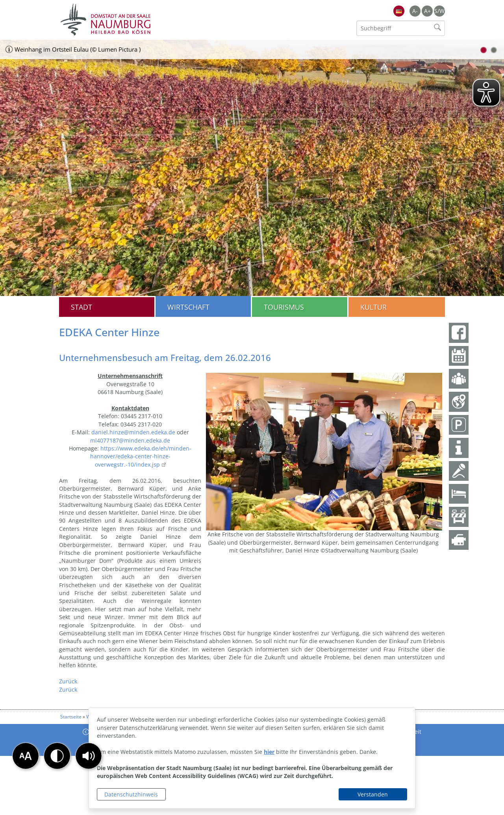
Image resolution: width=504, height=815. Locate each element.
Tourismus (284, 307)
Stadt (82, 307)
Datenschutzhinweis (131, 794)
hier (269, 752)
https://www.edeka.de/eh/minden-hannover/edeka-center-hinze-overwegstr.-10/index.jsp (141, 456)
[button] (89, 756)
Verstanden (373, 794)
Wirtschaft (188, 307)
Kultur (373, 307)
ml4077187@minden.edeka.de (130, 440)
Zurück (68, 681)
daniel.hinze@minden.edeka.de (133, 432)
